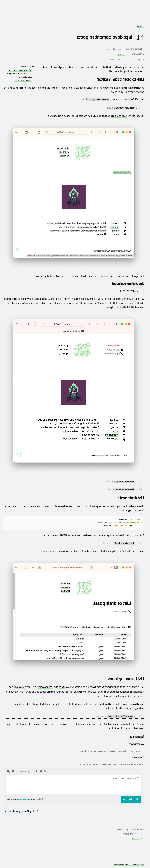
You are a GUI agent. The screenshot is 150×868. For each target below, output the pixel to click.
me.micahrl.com (115, 49)
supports (115, 99)
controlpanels (116, 59)
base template (119, 116)
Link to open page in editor (20, 70)
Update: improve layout (17, 73)
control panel (113, 307)
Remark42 (94, 764)
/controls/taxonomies (126, 724)
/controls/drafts (129, 551)
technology (131, 834)
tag (136, 838)
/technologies (45, 687)
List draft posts (26, 77)
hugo (120, 54)
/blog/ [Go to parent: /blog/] (141, 26)
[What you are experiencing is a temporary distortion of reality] (5, 862)
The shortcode (121, 543)
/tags (62, 687)
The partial (124, 108)
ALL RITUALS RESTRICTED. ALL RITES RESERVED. (128, 865)
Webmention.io (95, 751)
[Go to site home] (74, 16)
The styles (124, 489)
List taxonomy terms (23, 80)
